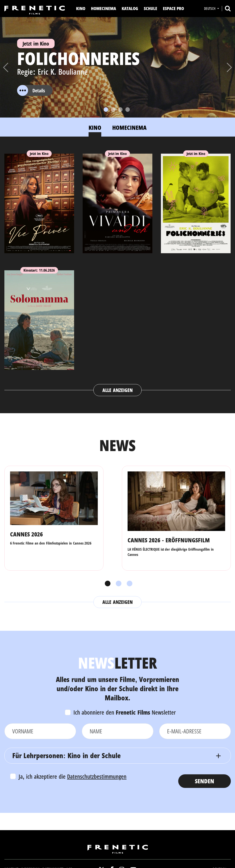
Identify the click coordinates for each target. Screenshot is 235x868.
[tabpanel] (118, 271)
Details (31, 91)
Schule (150, 8)
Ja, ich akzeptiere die (73, 776)
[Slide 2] (113, 110)
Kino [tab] (95, 127)
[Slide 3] (120, 110)
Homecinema (103, 8)
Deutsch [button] (210, 9)
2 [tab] (117, 584)
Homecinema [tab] (129, 127)
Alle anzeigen (117, 390)
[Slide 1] (106, 110)
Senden (205, 781)
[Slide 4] (128, 110)
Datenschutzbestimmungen (97, 776)
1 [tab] (107, 584)
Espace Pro (174, 8)
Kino (81, 8)
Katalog (130, 8)
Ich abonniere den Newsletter (125, 712)
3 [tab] (128, 584)
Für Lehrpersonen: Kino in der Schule (66, 755)
